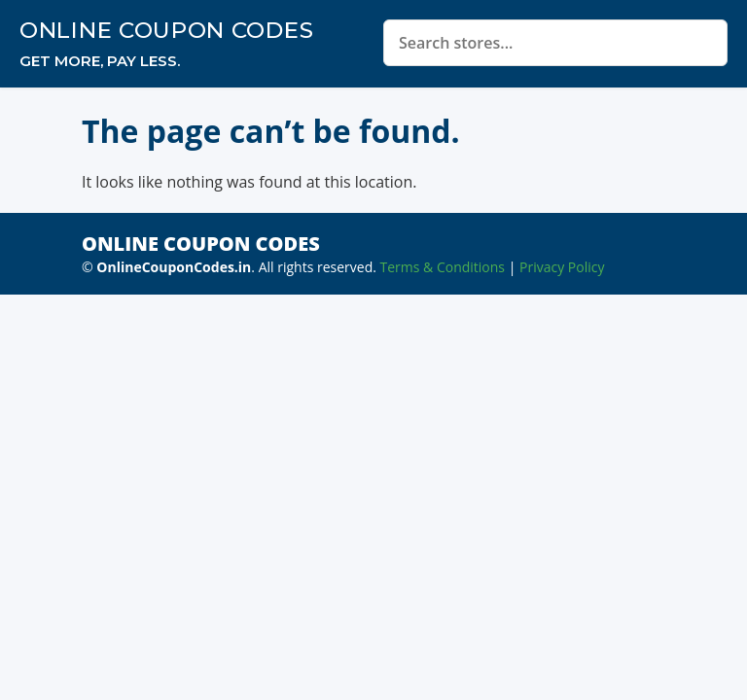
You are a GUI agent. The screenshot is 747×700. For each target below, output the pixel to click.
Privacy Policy (562, 267)
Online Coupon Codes (166, 30)
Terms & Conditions (443, 267)
